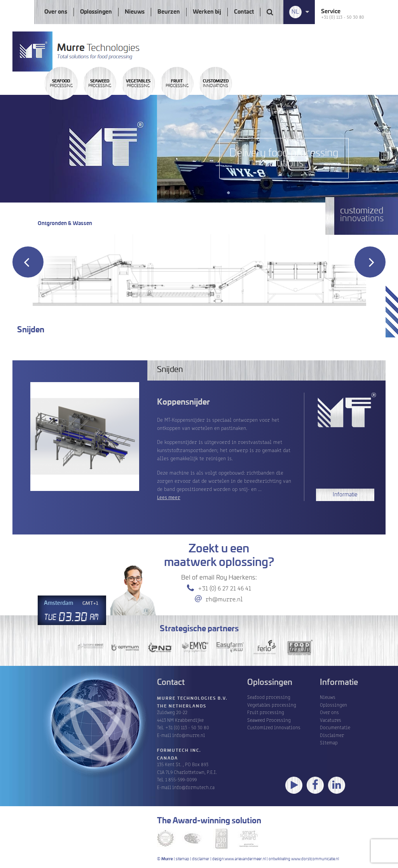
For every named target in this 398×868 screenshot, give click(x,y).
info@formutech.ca (193, 787)
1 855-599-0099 (181, 779)
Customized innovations (274, 727)
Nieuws (135, 12)
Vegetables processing (272, 705)
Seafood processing (269, 697)
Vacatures (331, 720)
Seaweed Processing (269, 720)
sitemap (182, 859)
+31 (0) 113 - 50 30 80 (343, 17)
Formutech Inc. (179, 751)
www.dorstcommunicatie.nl (315, 859)
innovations (329, 106)
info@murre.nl (189, 735)
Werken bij (207, 12)
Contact (244, 12)
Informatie (345, 495)
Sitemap (329, 742)
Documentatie (335, 727)
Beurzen (169, 12)
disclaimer (201, 859)
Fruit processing (266, 712)
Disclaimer (332, 735)
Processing (74, 106)
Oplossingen (96, 12)
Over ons (56, 12)
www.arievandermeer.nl (245, 859)
